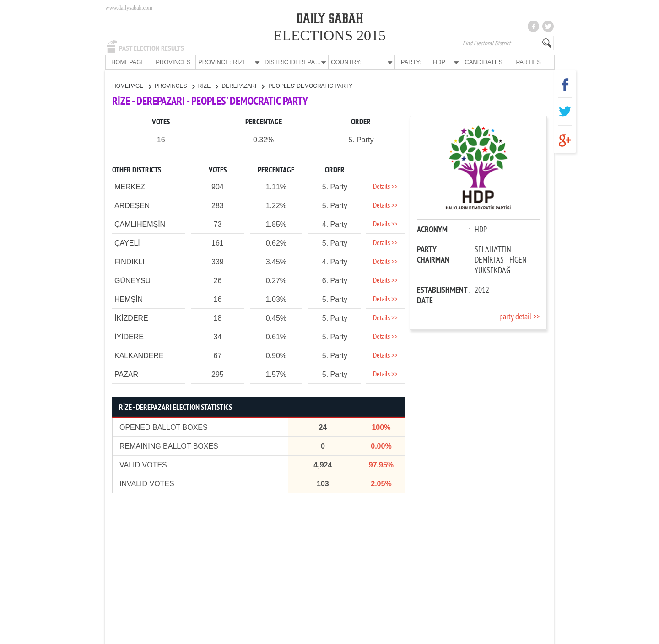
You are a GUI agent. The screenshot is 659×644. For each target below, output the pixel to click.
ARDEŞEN (132, 205)
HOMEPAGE (128, 62)
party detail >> (519, 317)
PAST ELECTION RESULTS (151, 48)
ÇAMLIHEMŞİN (140, 224)
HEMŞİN (129, 299)
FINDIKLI (130, 261)
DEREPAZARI (243, 86)
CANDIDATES (483, 62)
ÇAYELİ (127, 243)
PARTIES (528, 62)
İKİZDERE (131, 318)
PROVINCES (173, 62)
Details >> (385, 187)
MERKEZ (130, 186)
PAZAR (126, 374)
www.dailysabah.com (129, 8)
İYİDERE (129, 336)
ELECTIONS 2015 (329, 35)
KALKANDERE (139, 355)
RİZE (208, 86)
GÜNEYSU (132, 280)
